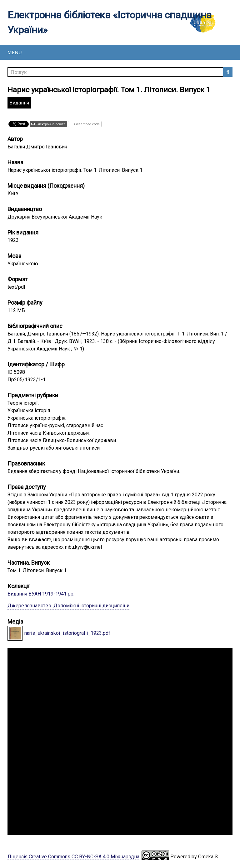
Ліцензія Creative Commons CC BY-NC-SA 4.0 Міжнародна (73, 857)
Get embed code (86, 124)
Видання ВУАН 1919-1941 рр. (41, 594)
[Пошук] (120, 72)
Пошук (228, 72)
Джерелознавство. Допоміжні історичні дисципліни (68, 606)
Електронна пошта (50, 124)
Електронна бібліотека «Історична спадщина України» (110, 22)
